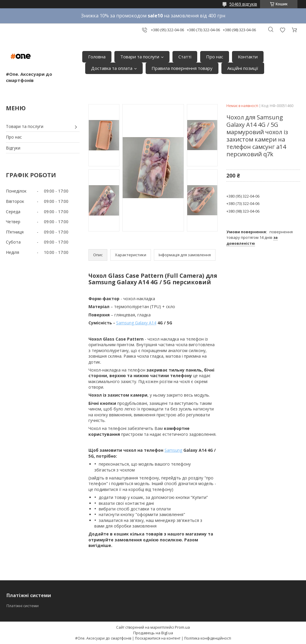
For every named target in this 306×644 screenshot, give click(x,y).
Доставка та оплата (112, 68)
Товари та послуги (140, 57)
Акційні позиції (243, 68)
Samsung (173, 450)
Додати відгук (282, 30)
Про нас (215, 57)
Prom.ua (182, 627)
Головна (97, 57)
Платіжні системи (23, 606)
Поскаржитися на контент (158, 638)
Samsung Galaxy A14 (136, 323)
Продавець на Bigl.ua (153, 633)
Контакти (248, 57)
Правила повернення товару (182, 68)
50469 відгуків (243, 4)
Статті (185, 57)
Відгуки (13, 148)
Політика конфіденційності (208, 638)
